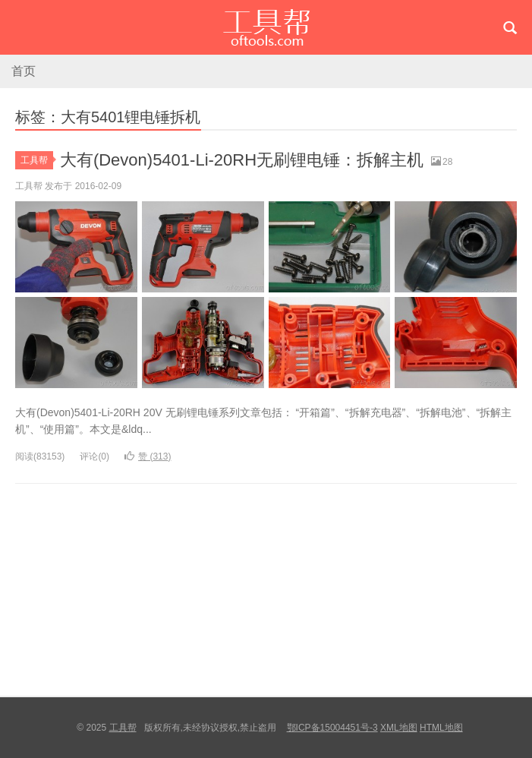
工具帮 (266, 27)
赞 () (148, 456)
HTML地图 (441, 728)
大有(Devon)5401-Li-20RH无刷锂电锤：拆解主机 (242, 160)
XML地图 (399, 728)
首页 (24, 71)
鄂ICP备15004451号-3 (332, 728)
